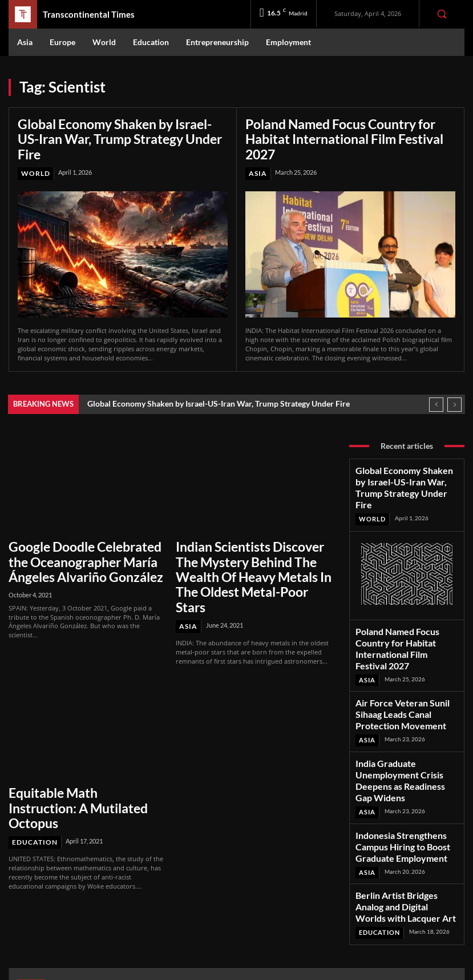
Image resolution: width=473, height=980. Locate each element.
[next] (454, 385)
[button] (442, 14)
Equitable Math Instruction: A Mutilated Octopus (76, 749)
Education (33, 772)
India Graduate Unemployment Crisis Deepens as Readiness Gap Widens (404, 703)
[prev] (436, 385)
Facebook (404, 872)
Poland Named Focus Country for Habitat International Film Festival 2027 (349, 129)
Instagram (405, 887)
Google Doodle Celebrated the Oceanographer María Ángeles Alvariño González (78, 537)
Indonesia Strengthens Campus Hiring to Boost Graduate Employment (402, 755)
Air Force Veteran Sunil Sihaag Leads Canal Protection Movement (401, 652)
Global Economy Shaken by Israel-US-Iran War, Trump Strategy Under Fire (122, 129)
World (35, 154)
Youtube (402, 917)
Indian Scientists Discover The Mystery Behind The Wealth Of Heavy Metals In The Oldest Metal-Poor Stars (247, 543)
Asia (257, 154)
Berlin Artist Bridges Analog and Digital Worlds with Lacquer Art (404, 803)
